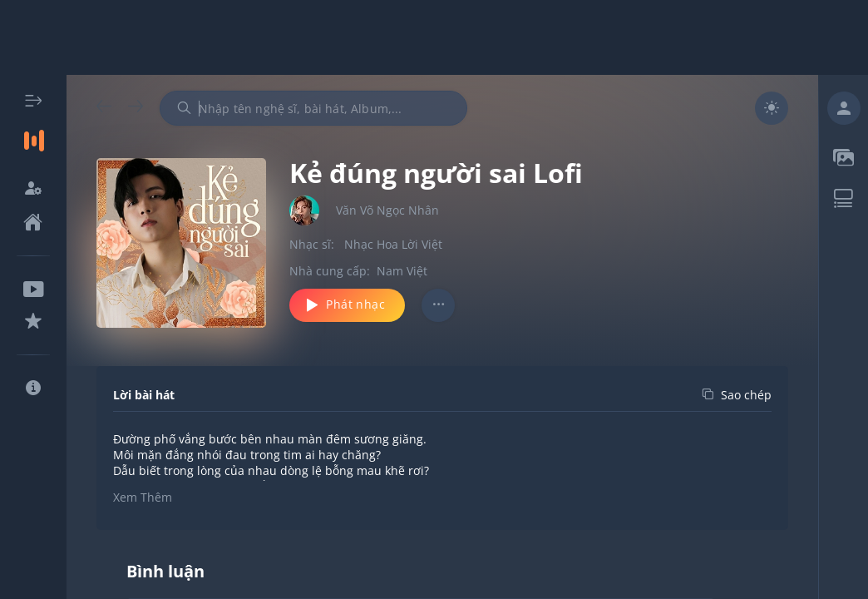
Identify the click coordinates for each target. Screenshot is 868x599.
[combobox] (313, 108)
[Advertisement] (434, 37)
